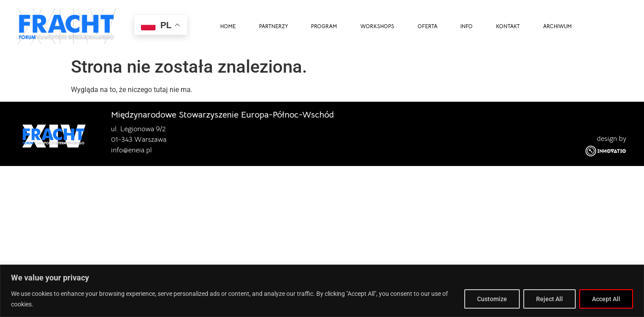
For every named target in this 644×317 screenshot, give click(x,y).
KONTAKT (508, 26)
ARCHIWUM (557, 26)
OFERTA (427, 26)
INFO (466, 26)
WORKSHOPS (377, 26)
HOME (228, 26)
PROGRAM (324, 26)
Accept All (606, 299)
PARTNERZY (274, 26)
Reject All (550, 299)
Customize (492, 299)
